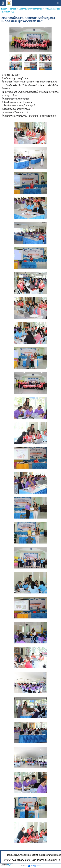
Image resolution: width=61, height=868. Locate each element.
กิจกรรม (13, 9)
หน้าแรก (4, 9)
